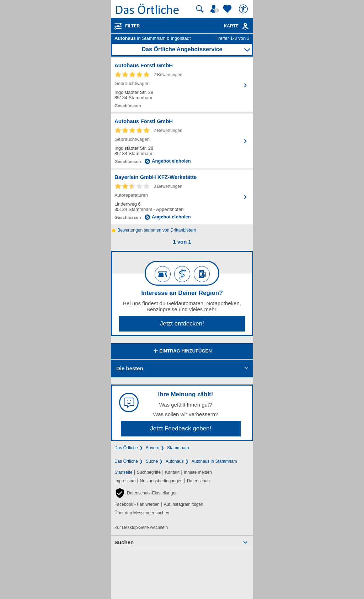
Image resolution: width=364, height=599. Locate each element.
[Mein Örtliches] (216, 9)
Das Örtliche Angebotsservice (182, 49)
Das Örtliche (126, 448)
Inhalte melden (198, 472)
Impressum (125, 481)
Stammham (178, 448)
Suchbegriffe (149, 472)
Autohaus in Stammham (214, 461)
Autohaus (175, 461)
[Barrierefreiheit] (244, 9)
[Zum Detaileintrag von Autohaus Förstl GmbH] (182, 85)
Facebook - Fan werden (137, 504)
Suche (152, 461)
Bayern (152, 448)
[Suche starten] (200, 9)
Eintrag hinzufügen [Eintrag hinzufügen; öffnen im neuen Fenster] (182, 351)
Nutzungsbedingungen (161, 481)
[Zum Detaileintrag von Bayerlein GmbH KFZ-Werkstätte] (182, 197)
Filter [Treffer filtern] (132, 26)
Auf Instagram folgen (184, 504)
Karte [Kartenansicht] (237, 26)
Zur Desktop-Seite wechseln (141, 528)
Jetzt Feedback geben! (181, 428)
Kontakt (172, 472)
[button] (146, 493)
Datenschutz (199, 481)
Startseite (124, 472)
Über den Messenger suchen (142, 513)
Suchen (124, 542)
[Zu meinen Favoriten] (228, 9)
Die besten (130, 368)
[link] (245, 26)
